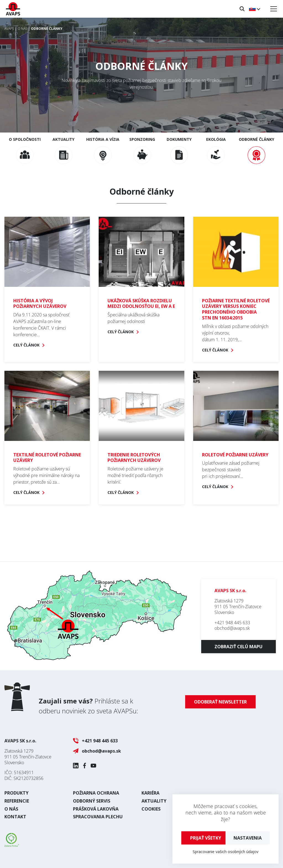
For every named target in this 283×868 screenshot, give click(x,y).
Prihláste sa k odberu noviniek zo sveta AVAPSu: (88, 706)
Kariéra (150, 793)
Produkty (16, 793)
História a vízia (103, 150)
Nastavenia (248, 838)
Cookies (151, 809)
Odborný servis (92, 801)
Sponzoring (142, 150)
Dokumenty (179, 150)
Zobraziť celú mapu (239, 647)
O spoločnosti (25, 150)
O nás (11, 809)
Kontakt (15, 817)
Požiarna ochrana (96, 793)
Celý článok (26, 345)
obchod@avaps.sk (232, 628)
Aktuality (63, 150)
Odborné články (256, 150)
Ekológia (216, 150)
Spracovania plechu (98, 817)
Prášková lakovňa (96, 809)
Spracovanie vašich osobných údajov (226, 852)
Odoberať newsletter (220, 702)
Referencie (17, 801)
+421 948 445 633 (232, 623)
